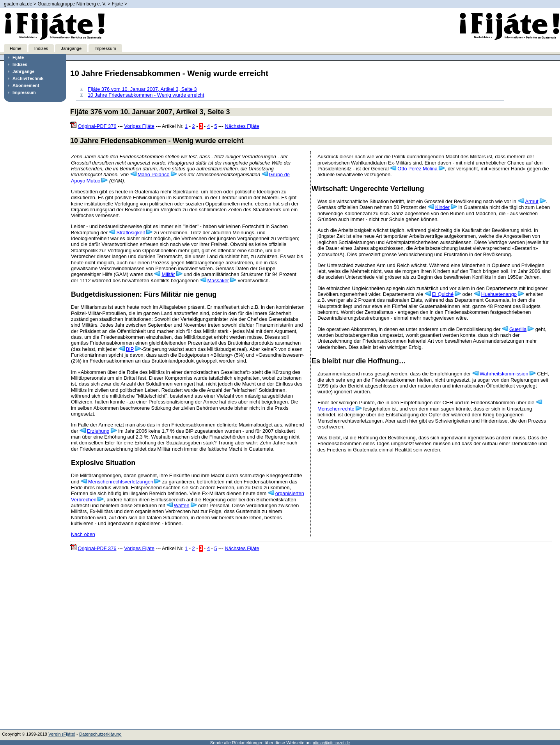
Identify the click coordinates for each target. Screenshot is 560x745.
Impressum (105, 48)
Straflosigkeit (130, 233)
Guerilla (518, 329)
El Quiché (443, 294)
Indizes (41, 48)
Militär (168, 274)
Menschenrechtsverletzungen (121, 482)
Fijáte (18, 57)
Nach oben (83, 534)
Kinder (442, 207)
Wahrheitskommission (504, 374)
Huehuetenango (499, 294)
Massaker (218, 280)
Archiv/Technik (28, 78)
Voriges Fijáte (139, 126)
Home (16, 48)
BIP (130, 349)
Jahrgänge (71, 48)
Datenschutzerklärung (100, 734)
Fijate (117, 4)
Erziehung (98, 431)
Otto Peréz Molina (417, 169)
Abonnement (26, 85)
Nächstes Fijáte (242, 126)
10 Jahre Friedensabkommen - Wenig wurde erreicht (146, 95)
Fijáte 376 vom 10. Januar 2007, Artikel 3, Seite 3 (142, 89)
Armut (532, 201)
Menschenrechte (336, 409)
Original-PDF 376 (97, 126)
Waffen (182, 505)
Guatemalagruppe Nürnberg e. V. (72, 4)
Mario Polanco (154, 174)
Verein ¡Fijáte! (62, 734)
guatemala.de (18, 4)
